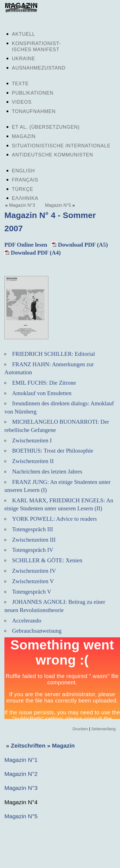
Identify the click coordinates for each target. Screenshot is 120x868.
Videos (22, 102)
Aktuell (24, 34)
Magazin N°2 (21, 774)
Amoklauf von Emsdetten (42, 393)
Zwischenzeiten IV (34, 571)
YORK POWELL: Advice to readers (54, 519)
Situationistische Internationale (61, 146)
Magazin (24, 136)
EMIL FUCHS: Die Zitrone (44, 383)
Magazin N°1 (21, 760)
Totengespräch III (32, 529)
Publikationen (33, 93)
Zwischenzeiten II (33, 461)
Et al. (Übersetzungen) (46, 127)
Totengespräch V (32, 592)
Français (25, 180)
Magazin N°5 (58, 205)
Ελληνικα (25, 198)
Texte (20, 84)
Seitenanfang (103, 729)
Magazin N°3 (22, 205)
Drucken (80, 729)
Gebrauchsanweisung (37, 631)
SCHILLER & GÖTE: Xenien (47, 560)
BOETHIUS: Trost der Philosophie (53, 451)
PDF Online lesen (26, 245)
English (23, 171)
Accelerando (27, 621)
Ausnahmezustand (39, 68)
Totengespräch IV (33, 550)
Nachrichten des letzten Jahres (47, 472)
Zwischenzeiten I (32, 440)
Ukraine (24, 59)
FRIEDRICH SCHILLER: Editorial (54, 354)
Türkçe (23, 189)
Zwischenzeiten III (34, 540)
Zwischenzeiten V (33, 581)
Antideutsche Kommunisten (52, 155)
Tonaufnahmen (34, 111)
